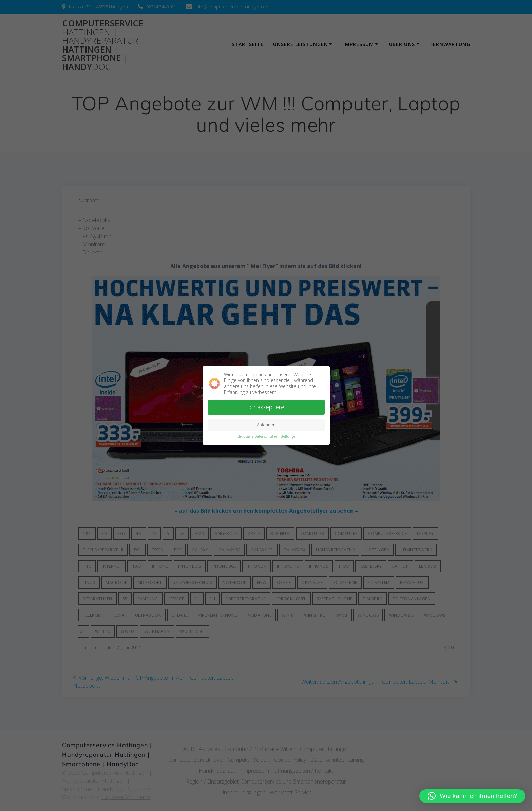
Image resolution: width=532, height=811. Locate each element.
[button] (472, 796)
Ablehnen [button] (266, 424)
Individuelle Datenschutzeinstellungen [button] (266, 435)
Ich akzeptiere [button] (266, 406)
